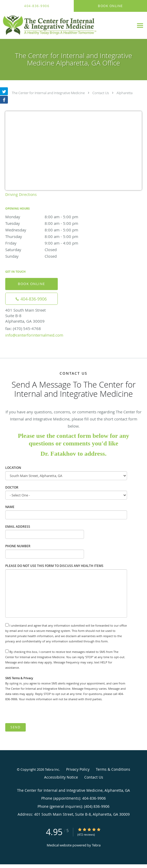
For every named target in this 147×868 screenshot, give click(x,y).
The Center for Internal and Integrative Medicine (48, 93)
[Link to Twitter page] (4, 91)
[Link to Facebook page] (4, 100)
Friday (51, 243)
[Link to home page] (67, 26)
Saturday (51, 250)
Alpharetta (125, 93)
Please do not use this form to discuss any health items (54, 566)
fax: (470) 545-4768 (23, 328)
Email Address (18, 527)
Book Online (31, 284)
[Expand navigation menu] (140, 25)
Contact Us (101, 93)
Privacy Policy (78, 769)
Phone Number (18, 546)
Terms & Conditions (113, 769)
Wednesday (51, 230)
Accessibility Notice (61, 777)
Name (10, 507)
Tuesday (51, 223)
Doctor (12, 487)
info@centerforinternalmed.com (34, 335)
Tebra (96, 845)
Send (15, 727)
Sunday (51, 256)
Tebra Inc (52, 769)
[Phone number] (31, 299)
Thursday (51, 236)
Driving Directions (21, 194)
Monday (51, 217)
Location (13, 468)
